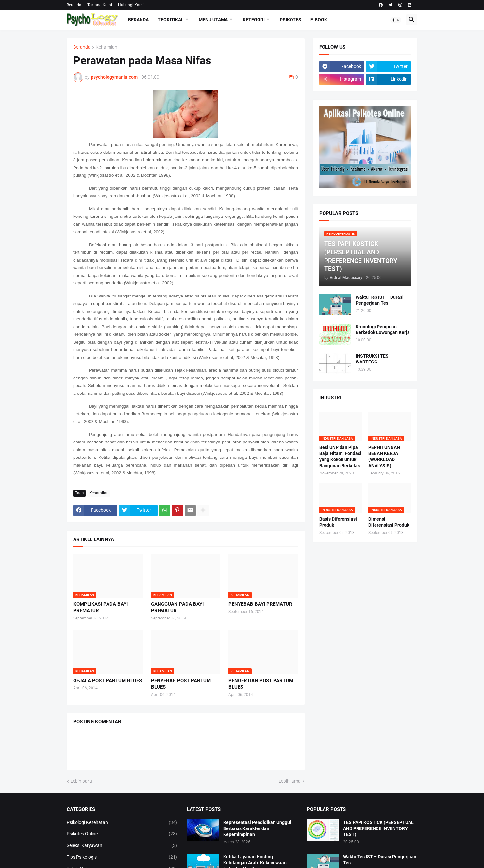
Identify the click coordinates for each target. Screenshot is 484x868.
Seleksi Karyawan (122, 846)
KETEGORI (254, 20)
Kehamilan (107, 47)
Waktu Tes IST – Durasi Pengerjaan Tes (380, 300)
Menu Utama (213, 20)
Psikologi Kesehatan (122, 823)
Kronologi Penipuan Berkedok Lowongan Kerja (383, 330)
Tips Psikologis (122, 857)
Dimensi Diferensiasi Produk (389, 522)
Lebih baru (81, 781)
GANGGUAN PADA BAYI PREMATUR (177, 607)
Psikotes (291, 20)
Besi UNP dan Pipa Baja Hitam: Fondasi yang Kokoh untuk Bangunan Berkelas (340, 457)
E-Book (319, 20)
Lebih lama (290, 781)
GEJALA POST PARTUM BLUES (108, 681)
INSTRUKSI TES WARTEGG (372, 359)
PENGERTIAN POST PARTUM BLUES (261, 684)
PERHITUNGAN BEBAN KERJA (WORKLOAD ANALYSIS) (384, 457)
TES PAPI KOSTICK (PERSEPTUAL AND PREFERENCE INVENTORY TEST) (378, 828)
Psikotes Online (122, 834)
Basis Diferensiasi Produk (338, 522)
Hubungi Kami (131, 5)
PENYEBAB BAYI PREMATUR (260, 604)
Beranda (74, 5)
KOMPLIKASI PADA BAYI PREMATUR (100, 607)
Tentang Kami (100, 5)
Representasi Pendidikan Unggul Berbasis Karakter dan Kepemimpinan (257, 828)
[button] (396, 20)
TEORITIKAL (171, 20)
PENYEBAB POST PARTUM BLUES (181, 684)
